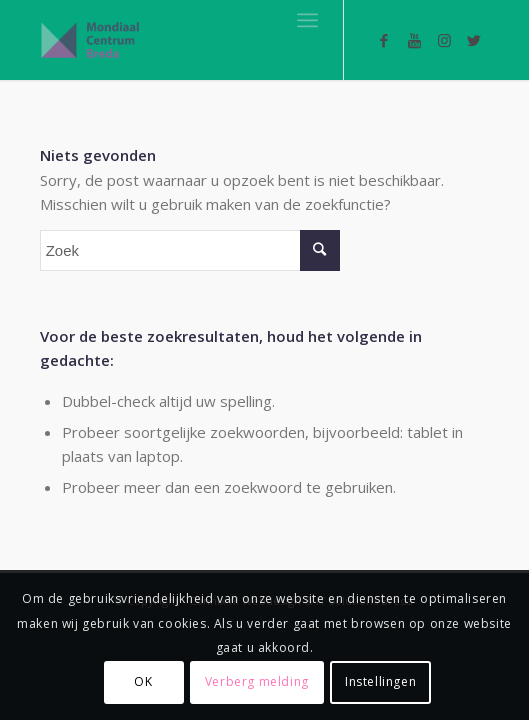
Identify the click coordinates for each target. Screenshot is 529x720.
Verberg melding (257, 681)
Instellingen (380, 681)
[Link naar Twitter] (474, 40)
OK (143, 681)
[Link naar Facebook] (384, 40)
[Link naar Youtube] (414, 40)
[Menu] (307, 20)
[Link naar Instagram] (444, 40)
